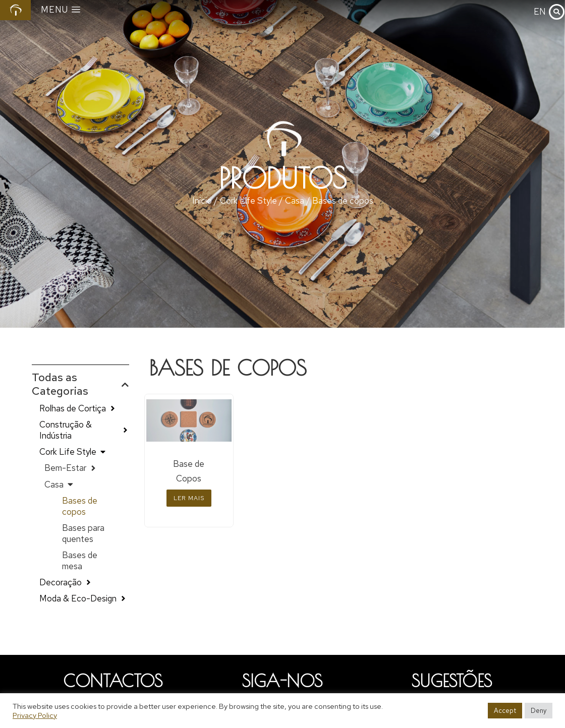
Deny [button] (539, 711)
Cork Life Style (248, 201)
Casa (295, 201)
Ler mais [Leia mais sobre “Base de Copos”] (189, 498)
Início (202, 201)
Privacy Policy (35, 715)
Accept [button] (505, 711)
